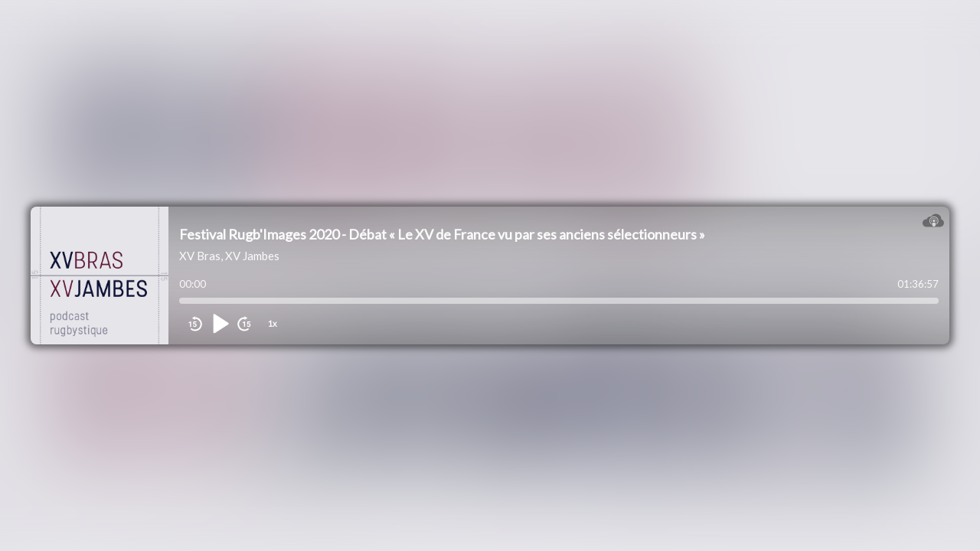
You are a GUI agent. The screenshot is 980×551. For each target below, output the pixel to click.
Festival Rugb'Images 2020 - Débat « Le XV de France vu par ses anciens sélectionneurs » (442, 234)
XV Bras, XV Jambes (229, 256)
